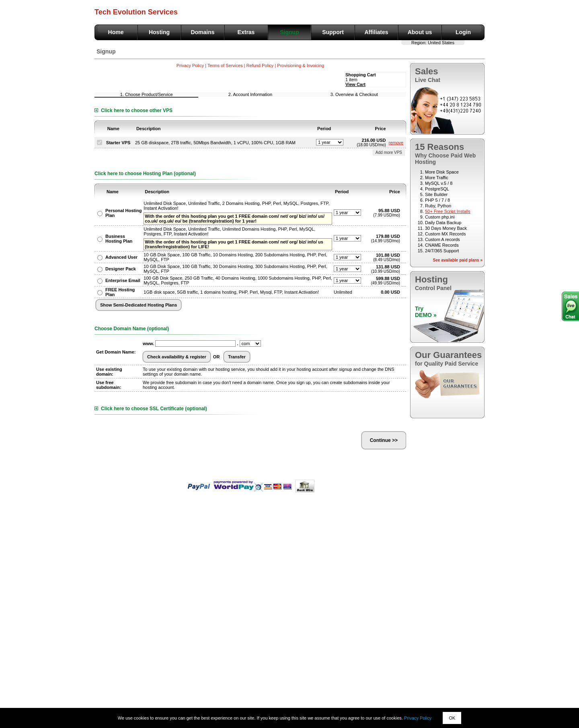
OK (452, 718)
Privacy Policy (418, 718)
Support (333, 32)
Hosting (159, 32)
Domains (202, 32)
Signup (289, 32)
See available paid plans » (458, 260)
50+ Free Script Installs (448, 211)
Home (116, 32)
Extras (246, 32)
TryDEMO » (426, 312)
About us (420, 32)
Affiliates (376, 32)
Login (463, 32)
